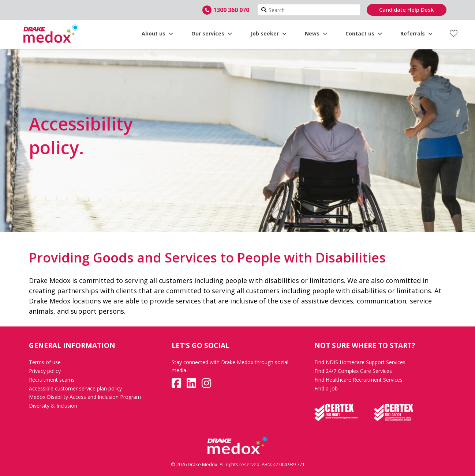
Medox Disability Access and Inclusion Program (85, 397)
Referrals (416, 33)
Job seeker (269, 33)
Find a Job (326, 388)
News (316, 33)
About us (157, 33)
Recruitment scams (52, 380)
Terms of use (45, 362)
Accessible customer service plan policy (75, 388)
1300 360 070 (231, 10)
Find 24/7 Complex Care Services (353, 371)
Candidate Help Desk (406, 10)
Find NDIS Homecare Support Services (360, 362)
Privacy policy (45, 371)
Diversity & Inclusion (53, 406)
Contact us (364, 33)
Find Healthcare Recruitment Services (358, 380)
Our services (212, 33)
